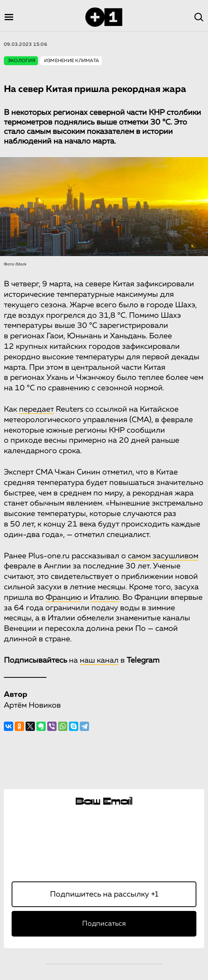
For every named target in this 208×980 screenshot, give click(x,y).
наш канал (99, 660)
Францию (64, 597)
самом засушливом (163, 556)
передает (36, 409)
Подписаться (104, 924)
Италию (104, 597)
